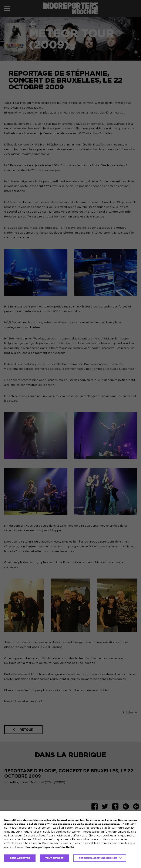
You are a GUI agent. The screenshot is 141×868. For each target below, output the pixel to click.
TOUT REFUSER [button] (54, 858)
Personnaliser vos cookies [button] (98, 858)
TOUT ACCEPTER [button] (20, 858)
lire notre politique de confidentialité (50, 847)
